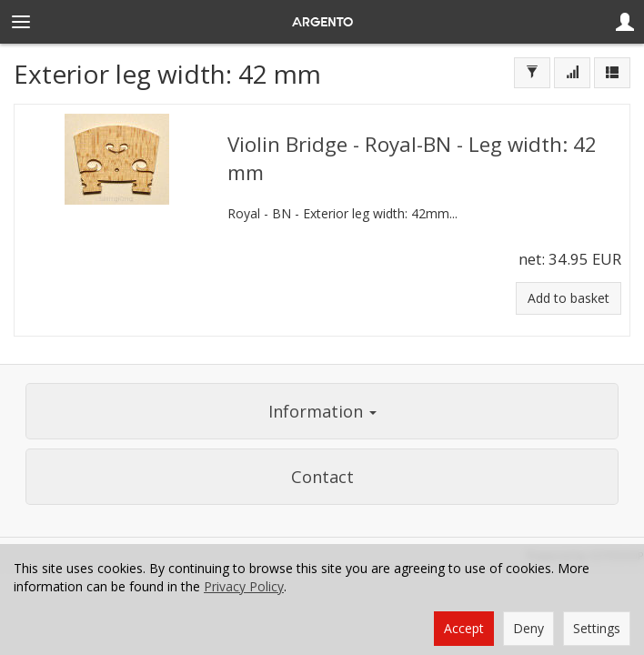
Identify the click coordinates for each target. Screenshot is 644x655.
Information (322, 411)
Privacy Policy (244, 586)
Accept (464, 628)
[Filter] (532, 73)
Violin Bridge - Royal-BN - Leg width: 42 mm (412, 158)
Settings (597, 628)
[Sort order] (572, 73)
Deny (528, 628)
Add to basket (569, 298)
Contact (322, 477)
